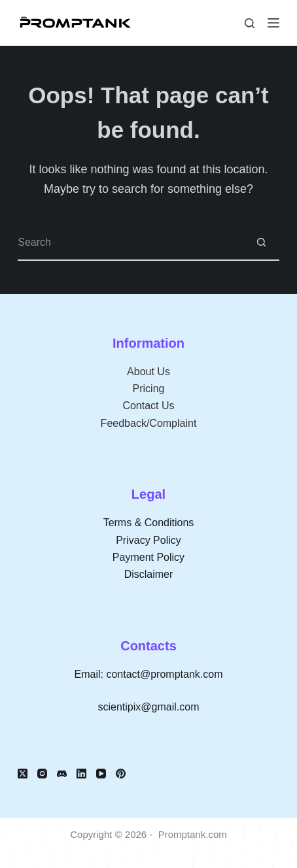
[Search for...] (131, 243)
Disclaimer (149, 574)
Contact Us (148, 406)
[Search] (250, 23)
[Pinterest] (121, 774)
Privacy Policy (148, 540)
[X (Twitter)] (23, 774)
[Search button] (261, 243)
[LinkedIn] (81, 774)
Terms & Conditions (149, 523)
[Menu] (273, 23)
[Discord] (62, 774)
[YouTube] (101, 774)
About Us (148, 372)
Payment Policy (148, 557)
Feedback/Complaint (149, 423)
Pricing (149, 389)
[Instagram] (42, 774)
